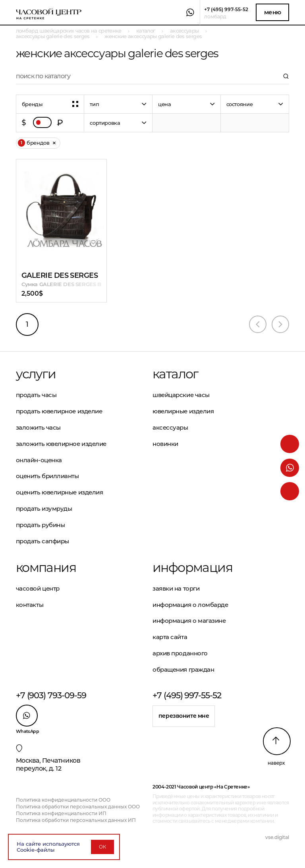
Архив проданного (180, 653)
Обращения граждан (183, 669)
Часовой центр (38, 588)
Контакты (30, 605)
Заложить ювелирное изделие (61, 444)
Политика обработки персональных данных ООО (78, 807)
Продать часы (36, 395)
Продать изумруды (44, 509)
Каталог (175, 374)
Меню (273, 12)
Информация (192, 568)
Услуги (36, 374)
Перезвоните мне (184, 716)
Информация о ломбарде (190, 605)
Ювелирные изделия (183, 411)
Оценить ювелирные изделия (60, 492)
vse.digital (277, 837)
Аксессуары (170, 427)
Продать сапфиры (42, 541)
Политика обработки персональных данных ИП (76, 820)
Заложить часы (38, 427)
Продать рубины (41, 525)
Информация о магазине (189, 621)
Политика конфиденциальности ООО (63, 800)
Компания (46, 568)
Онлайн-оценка (39, 460)
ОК (102, 847)
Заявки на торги (176, 588)
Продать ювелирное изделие (59, 411)
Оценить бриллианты (47, 476)
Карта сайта (170, 637)
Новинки (165, 444)
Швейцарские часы (181, 395)
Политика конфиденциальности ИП (61, 813)
